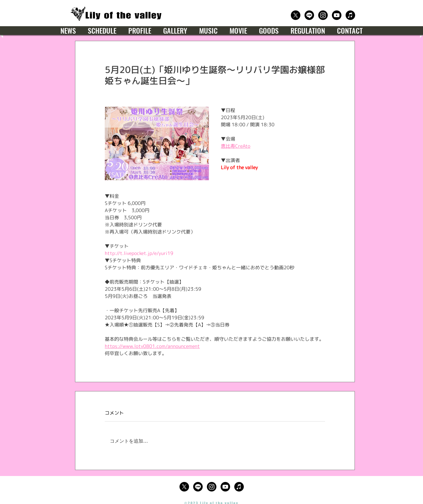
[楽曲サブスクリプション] (350, 15)
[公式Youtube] (337, 15)
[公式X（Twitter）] (296, 15)
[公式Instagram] (323, 15)
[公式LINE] (309, 15)
